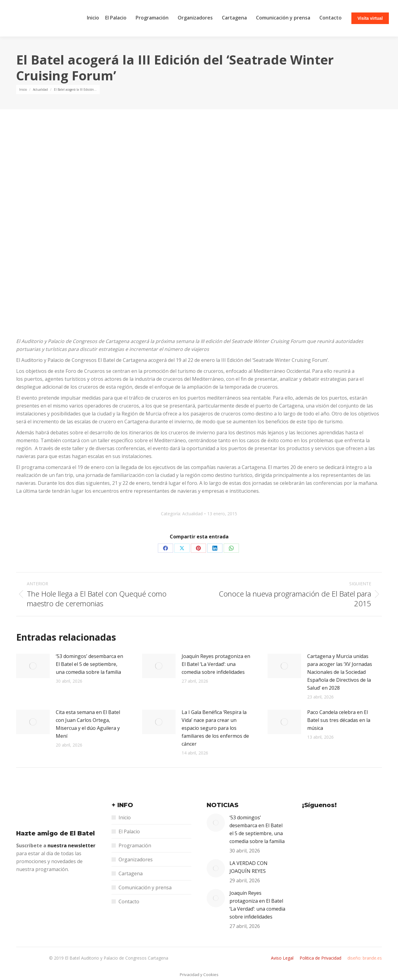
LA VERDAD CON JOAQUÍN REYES (249, 867)
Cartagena (131, 873)
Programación (135, 845)
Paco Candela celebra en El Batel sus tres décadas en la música (339, 720)
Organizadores (136, 859)
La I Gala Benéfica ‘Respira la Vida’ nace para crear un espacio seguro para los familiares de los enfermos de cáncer (215, 728)
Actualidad (192, 514)
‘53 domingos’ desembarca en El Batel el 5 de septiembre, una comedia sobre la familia (89, 664)
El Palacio (129, 831)
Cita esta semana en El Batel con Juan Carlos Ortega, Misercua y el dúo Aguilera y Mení (88, 724)
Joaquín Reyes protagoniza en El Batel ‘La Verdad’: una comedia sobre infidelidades (216, 664)
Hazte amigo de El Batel (55, 833)
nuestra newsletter (71, 845)
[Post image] (33, 666)
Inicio (125, 817)
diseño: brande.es (365, 958)
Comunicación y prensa (145, 887)
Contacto (129, 901)
